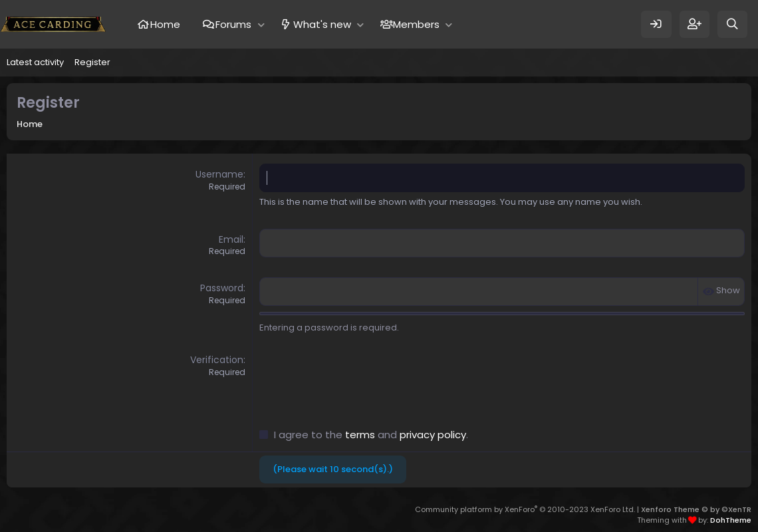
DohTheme (731, 520)
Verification (217, 360)
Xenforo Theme (696, 509)
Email (231, 239)
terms (360, 435)
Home (165, 24)
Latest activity (35, 62)
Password (222, 288)
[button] (261, 24)
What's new (322, 24)
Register (92, 62)
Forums (233, 24)
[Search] (732, 24)
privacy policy (433, 435)
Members (416, 24)
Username (219, 174)
